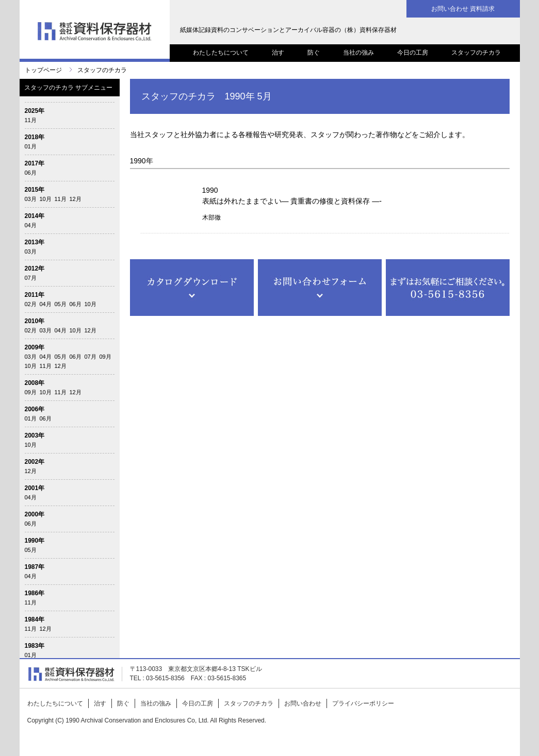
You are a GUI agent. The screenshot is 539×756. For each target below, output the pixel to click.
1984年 (35, 619)
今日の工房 (413, 53)
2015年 (35, 190)
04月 (31, 225)
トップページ (43, 70)
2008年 (35, 383)
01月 (31, 146)
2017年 (35, 163)
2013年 (35, 242)
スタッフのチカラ (476, 53)
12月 (76, 199)
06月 (31, 173)
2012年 (35, 268)
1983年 (35, 646)
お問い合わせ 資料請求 (463, 9)
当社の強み (358, 53)
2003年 (35, 435)
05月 (61, 304)
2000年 (35, 514)
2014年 (35, 216)
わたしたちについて (221, 53)
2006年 (35, 409)
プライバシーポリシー (363, 703)
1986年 (35, 593)
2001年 (35, 488)
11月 (31, 120)
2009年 (35, 347)
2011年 (35, 295)
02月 (31, 304)
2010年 (35, 321)
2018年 (35, 137)
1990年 (35, 541)
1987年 (35, 567)
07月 (31, 278)
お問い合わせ (303, 703)
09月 (105, 357)
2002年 (35, 462)
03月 (31, 199)
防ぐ (314, 53)
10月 (46, 199)
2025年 (35, 111)
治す (278, 53)
